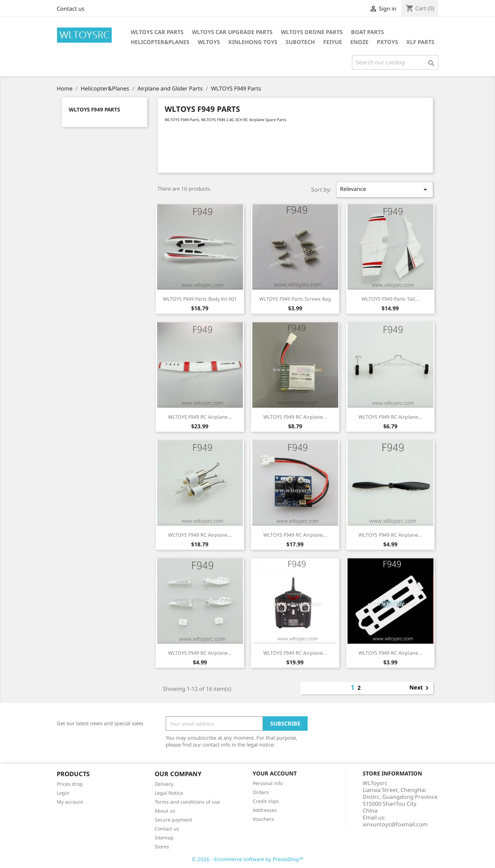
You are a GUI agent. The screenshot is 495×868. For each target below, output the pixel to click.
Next (420, 688)
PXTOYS (387, 42)
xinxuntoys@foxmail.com (395, 824)
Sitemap (164, 838)
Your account (275, 773)
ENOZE (359, 42)
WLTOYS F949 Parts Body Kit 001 (200, 299)
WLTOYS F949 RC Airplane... (200, 417)
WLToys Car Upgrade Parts (232, 32)
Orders (261, 792)
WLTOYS (209, 42)
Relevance (385, 189)
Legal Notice (169, 793)
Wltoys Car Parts (157, 32)
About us (165, 811)
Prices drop (70, 784)
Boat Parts (367, 32)
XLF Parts (420, 42)
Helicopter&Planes (160, 42)
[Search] (395, 62)
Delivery (164, 784)
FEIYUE (333, 42)
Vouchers (263, 819)
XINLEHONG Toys (253, 42)
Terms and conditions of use (187, 802)
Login (63, 793)
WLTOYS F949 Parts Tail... (390, 299)
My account (70, 802)
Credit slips (266, 801)
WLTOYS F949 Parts (94, 109)
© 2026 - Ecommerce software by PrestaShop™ (248, 859)
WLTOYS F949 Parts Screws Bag (295, 299)
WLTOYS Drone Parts (312, 32)
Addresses (265, 810)
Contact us (71, 9)
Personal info (268, 783)
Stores (162, 846)
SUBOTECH (300, 42)
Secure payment (173, 820)
